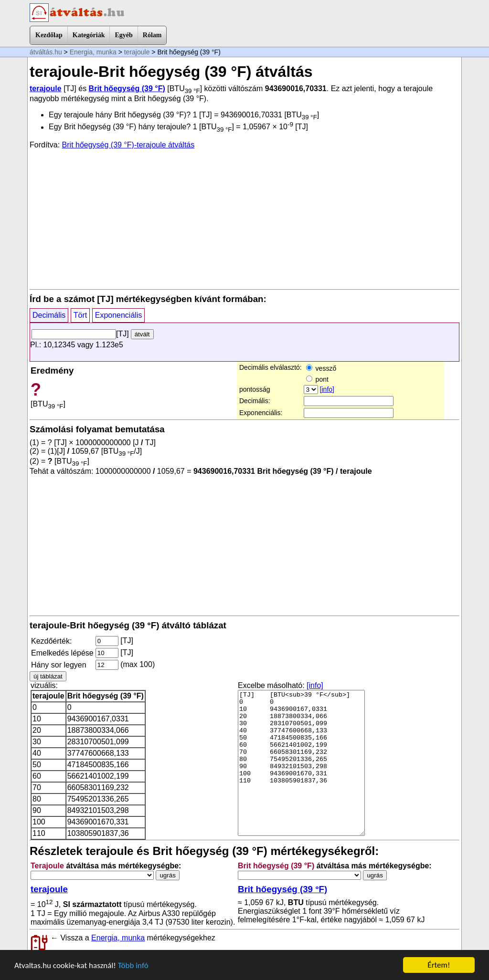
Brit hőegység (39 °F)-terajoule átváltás (128, 145)
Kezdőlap (49, 35)
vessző (321, 368)
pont (317, 379)
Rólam (152, 35)
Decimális (49, 315)
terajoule (137, 52)
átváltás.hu (46, 52)
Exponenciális (119, 315)
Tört (80, 315)
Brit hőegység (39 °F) (127, 89)
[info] (327, 389)
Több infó (133, 965)
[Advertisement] (244, 219)
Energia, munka (93, 52)
